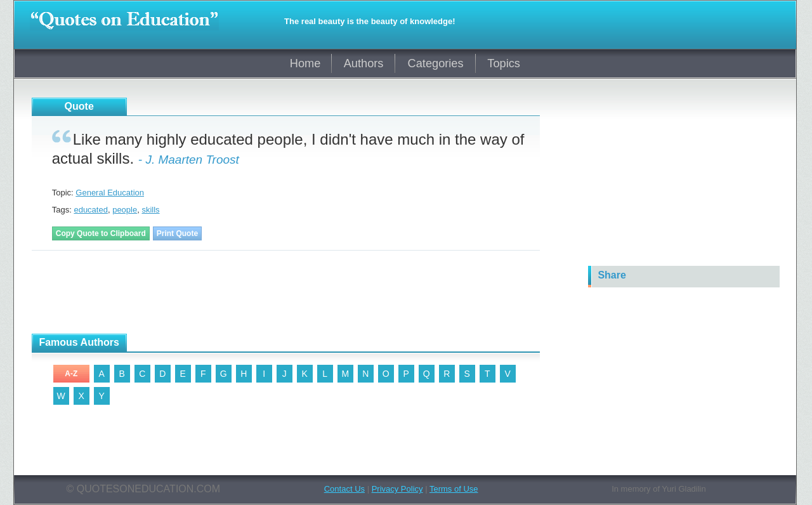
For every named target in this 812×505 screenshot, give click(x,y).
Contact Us (344, 489)
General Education (110, 193)
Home (305, 63)
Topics (504, 63)
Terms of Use (454, 489)
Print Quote (177, 233)
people (125, 210)
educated (91, 210)
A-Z (71, 374)
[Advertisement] (263, 292)
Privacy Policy (397, 489)
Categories (436, 63)
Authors (364, 63)
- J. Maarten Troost (189, 160)
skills (150, 210)
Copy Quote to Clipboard (101, 233)
